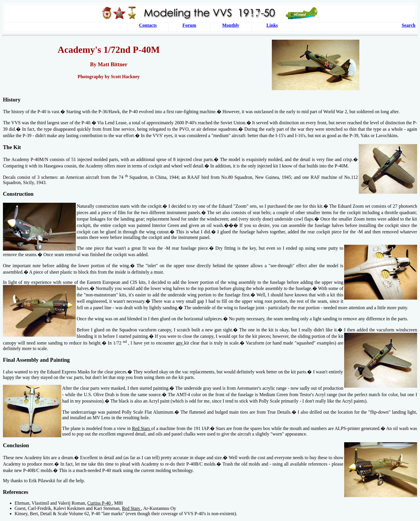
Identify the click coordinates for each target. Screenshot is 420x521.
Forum (189, 25)
